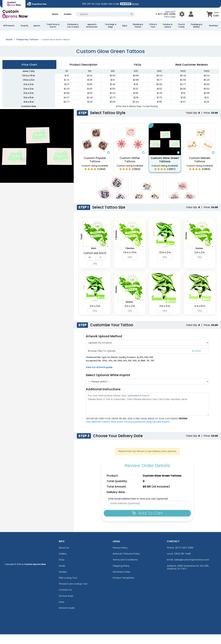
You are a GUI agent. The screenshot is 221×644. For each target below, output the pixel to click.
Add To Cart (147, 523)
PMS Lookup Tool (68, 587)
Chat (173, 17)
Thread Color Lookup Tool (73, 593)
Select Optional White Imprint (108, 385)
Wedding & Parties (138, 26)
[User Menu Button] (182, 14)
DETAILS (135, 4)
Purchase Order (122, 581)
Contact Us (65, 599)
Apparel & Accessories (92, 26)
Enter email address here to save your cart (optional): (138, 508)
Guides (68, 14)
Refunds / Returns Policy (126, 563)
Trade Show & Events (53, 26)
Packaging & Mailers (197, 26)
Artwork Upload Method (104, 346)
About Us (64, 557)
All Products (9, 26)
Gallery (63, 563)
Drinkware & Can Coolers (73, 26)
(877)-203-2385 (184, 557)
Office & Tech (153, 26)
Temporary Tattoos (27, 49)
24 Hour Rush (66, 605)
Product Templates (124, 587)
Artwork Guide (67, 617)
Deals (55, 14)
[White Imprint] (147, 391)
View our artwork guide (99, 377)
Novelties (213, 26)
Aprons (37, 26)
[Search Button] (132, 14)
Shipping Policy (121, 575)
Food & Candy (182, 26)
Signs (125, 26)
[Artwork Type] (147, 352)
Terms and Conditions (125, 569)
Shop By (24, 26)
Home (9, 49)
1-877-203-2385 (166, 14)
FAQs (62, 569)
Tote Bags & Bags (110, 26)
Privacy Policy (120, 557)
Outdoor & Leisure (168, 26)
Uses (62, 611)
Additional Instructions (103, 399)
